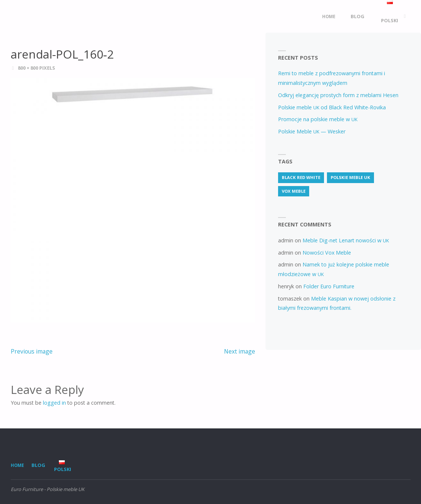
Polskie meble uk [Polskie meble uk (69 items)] (350, 177)
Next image (240, 351)
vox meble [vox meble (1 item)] (294, 191)
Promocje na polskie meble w (318, 119)
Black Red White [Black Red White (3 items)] (301, 177)
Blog (38, 465)
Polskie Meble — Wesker (312, 131)
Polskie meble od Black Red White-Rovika (332, 107)
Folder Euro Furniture (329, 286)
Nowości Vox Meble (327, 253)
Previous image (32, 351)
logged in (54, 403)
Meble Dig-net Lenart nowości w (346, 240)
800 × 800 (29, 68)
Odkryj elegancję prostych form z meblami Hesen (338, 95)
